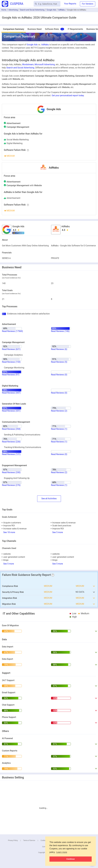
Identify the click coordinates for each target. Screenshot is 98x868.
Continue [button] (71, 859)
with (24, 185)
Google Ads (51, 10)
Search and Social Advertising (32, 10)
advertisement (13, 198)
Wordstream (28, 64)
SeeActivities (49, 499)
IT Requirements (75, 29)
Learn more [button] (62, 852)
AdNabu (62, 10)
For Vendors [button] (88, 4)
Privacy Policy (13, 840)
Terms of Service (29, 840)
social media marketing (18, 140)
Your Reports (70, 4)
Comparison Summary (14, 29)
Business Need (35, 29)
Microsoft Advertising (45, 64)
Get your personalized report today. (68, 95)
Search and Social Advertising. (21, 68)
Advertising (13, 10)
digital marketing (15, 143)
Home (4, 10)
